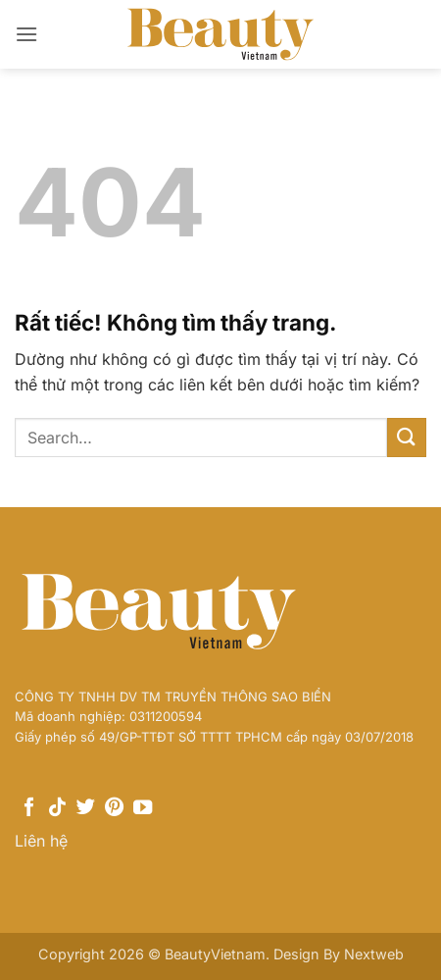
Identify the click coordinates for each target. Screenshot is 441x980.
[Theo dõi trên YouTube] (143, 808)
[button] (26, 34)
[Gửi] (407, 437)
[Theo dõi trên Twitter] (86, 808)
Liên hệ (41, 841)
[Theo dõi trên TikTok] (57, 808)
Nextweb (374, 954)
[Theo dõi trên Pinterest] (114, 808)
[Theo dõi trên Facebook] (29, 808)
